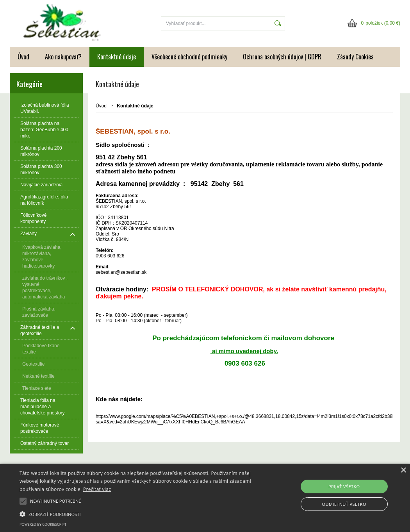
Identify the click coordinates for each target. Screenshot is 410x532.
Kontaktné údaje (117, 57)
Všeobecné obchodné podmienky (189, 57)
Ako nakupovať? (63, 57)
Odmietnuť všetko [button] (344, 504)
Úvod (23, 57)
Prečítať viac (97, 489)
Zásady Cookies (355, 57)
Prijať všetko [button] (344, 486)
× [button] (403, 470)
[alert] (205, 498)
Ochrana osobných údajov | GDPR (282, 57)
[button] (140, 514)
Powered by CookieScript (43, 524)
